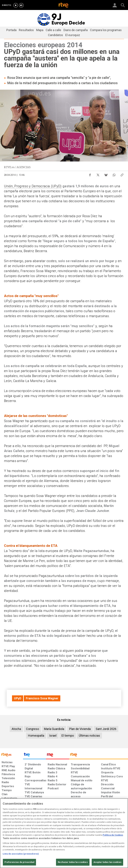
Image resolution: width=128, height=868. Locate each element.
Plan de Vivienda (80, 729)
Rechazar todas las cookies (73, 862)
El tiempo (68, 736)
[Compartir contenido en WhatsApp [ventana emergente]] (114, 174)
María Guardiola (54, 729)
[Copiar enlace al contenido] (122, 174)
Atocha (16, 729)
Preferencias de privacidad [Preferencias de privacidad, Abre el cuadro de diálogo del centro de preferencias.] (19, 862)
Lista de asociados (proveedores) (21, 854)
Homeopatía (36, 736)
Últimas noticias (89, 736)
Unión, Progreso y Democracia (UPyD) (33, 186)
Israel (53, 736)
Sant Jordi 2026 (106, 729)
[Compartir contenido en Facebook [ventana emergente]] (90, 174)
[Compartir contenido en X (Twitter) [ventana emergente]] (98, 174)
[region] (64, 833)
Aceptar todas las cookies (107, 862)
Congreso (32, 729)
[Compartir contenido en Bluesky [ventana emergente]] (106, 174)
